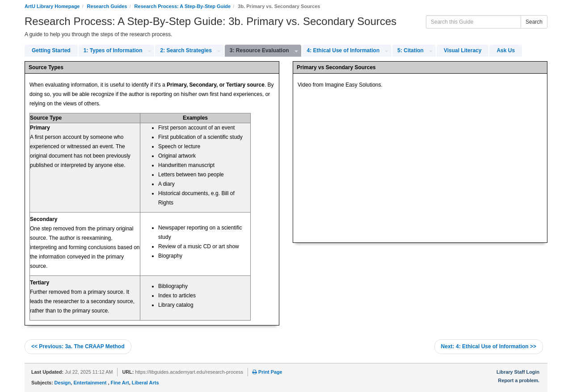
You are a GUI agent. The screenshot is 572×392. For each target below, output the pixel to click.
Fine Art (120, 383)
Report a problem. (519, 380)
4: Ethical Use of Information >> (489, 346)
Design (63, 383)
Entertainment (90, 383)
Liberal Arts (145, 383)
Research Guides (107, 6)
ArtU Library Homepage (52, 6)
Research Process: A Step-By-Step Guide (183, 6)
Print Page (267, 372)
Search (534, 22)
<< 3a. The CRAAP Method (78, 346)
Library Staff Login (518, 372)
